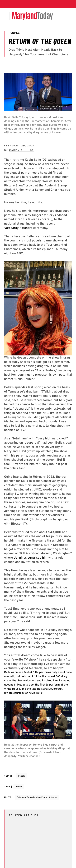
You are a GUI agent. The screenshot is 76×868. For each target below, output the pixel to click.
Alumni (19, 787)
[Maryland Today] (33, 16)
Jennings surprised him (31, 557)
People (22, 776)
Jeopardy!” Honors (19, 228)
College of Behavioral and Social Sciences (37, 797)
